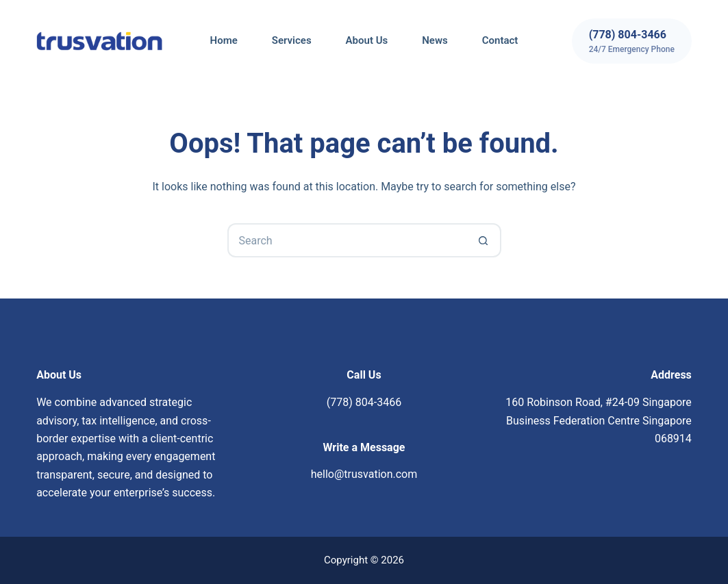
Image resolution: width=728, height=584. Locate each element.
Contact (500, 40)
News (435, 40)
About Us (367, 40)
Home (224, 40)
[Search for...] (347, 240)
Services (292, 40)
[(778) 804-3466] (632, 41)
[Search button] (484, 240)
